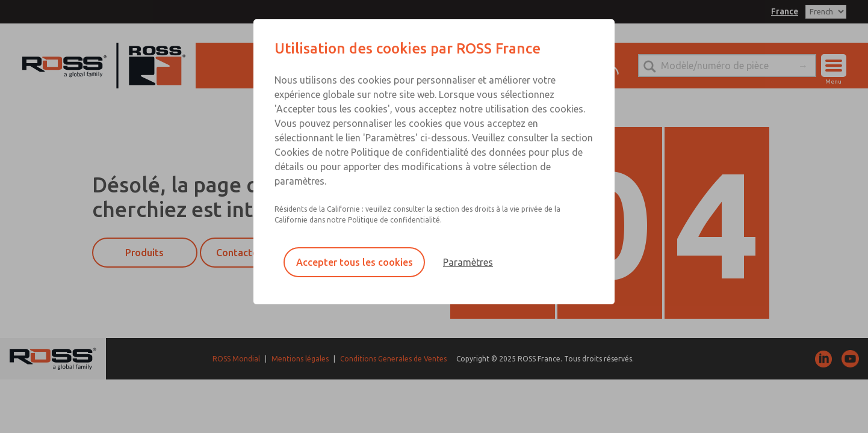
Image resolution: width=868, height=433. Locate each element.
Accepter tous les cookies (355, 262)
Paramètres (468, 262)
